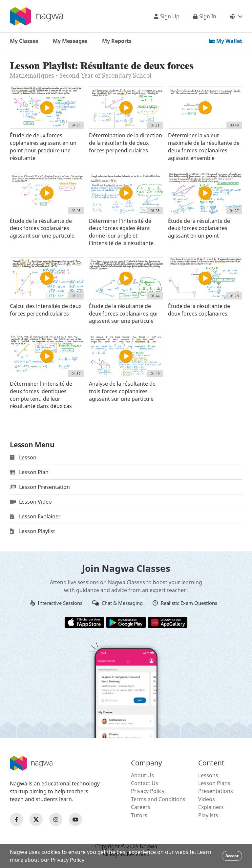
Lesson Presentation (40, 487)
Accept (232, 856)
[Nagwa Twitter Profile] (36, 820)
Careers (141, 807)
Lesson (23, 457)
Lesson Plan (29, 472)
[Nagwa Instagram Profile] (56, 820)
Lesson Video (31, 502)
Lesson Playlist (32, 531)
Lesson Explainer (35, 516)
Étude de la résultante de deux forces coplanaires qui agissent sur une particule (123, 314)
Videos (207, 799)
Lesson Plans (214, 783)
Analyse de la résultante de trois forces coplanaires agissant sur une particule (122, 391)
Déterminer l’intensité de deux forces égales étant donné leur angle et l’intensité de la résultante (121, 232)
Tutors (139, 815)
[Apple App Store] (84, 622)
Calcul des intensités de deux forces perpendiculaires (46, 310)
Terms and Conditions (158, 799)
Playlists (208, 815)
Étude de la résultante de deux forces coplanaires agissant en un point (199, 228)
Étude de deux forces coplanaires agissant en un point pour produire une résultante (43, 146)
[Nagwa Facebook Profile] (16, 820)
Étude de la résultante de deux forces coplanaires (199, 310)
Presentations (216, 791)
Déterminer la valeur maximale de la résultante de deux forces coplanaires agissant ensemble (204, 146)
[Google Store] (126, 622)
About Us (142, 775)
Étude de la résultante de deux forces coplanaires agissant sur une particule (42, 228)
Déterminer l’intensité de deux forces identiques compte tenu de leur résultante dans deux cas (41, 395)
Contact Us (145, 783)
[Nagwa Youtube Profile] (75, 820)
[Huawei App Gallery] (168, 622)
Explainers (211, 807)
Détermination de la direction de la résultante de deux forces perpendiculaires (126, 143)
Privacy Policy (148, 791)
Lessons (208, 775)
